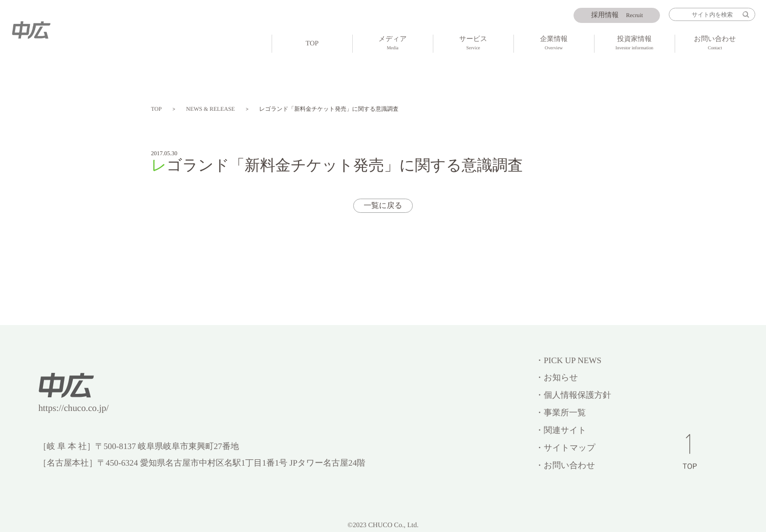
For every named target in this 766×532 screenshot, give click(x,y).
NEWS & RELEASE (211, 109)
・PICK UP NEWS (568, 360)
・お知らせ (557, 378)
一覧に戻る (383, 206)
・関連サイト (561, 430)
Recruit (617, 15)
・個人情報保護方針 (573, 395)
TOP (312, 43)
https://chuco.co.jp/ (73, 408)
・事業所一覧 (561, 413)
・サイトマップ (565, 448)
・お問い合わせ (565, 465)
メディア (393, 44)
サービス (473, 44)
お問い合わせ (715, 44)
